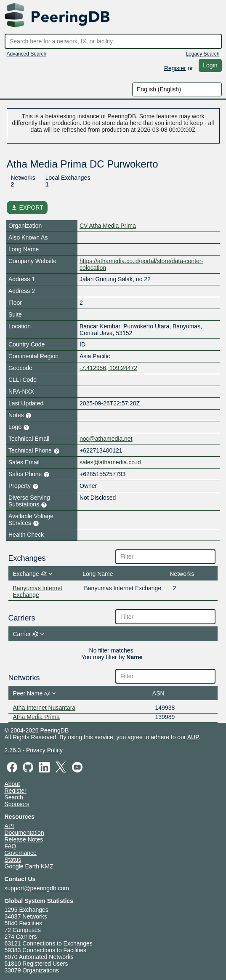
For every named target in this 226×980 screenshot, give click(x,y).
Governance (21, 853)
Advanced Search (27, 54)
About (12, 784)
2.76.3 (13, 750)
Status (13, 860)
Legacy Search (202, 54)
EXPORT (27, 208)
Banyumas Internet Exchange (38, 591)
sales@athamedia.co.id (110, 462)
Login (210, 65)
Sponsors (17, 804)
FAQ (11, 846)
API (9, 826)
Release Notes (24, 839)
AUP (193, 737)
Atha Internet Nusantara (44, 708)
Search (14, 797)
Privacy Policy (44, 750)
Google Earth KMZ (29, 866)
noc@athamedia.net (106, 439)
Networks (23, 178)
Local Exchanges (68, 178)
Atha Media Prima (36, 717)
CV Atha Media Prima (108, 226)
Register (175, 68)
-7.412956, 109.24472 (108, 368)
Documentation (24, 833)
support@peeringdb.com (37, 888)
